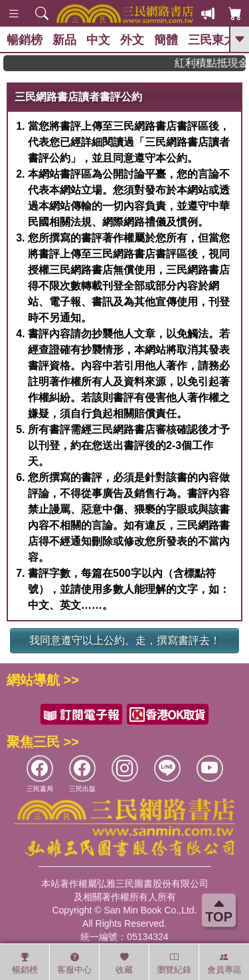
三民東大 (212, 40)
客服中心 (74, 963)
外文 (132, 40)
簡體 (166, 40)
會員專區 (224, 963)
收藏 (124, 963)
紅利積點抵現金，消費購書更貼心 (214, 63)
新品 (64, 40)
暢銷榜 (25, 40)
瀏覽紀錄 (174, 963)
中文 (98, 40)
